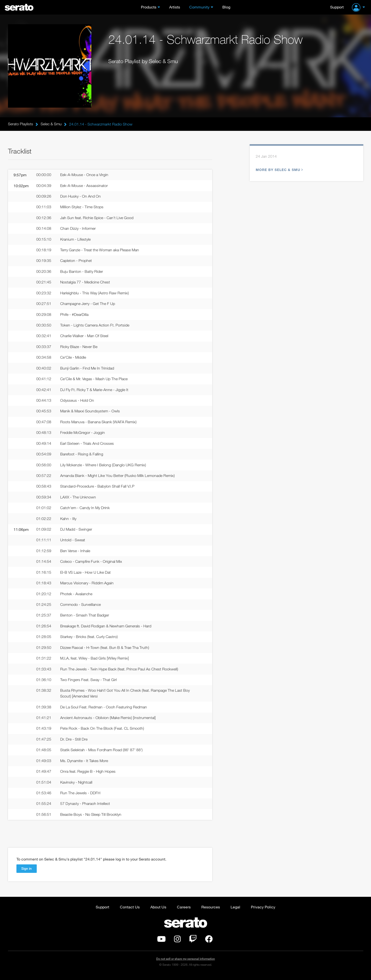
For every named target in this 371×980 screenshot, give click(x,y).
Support (337, 7)
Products (149, 7)
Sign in (27, 874)
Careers (184, 912)
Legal (235, 912)
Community (199, 7)
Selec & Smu (51, 124)
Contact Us (130, 912)
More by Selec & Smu (279, 170)
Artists (175, 7)
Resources (211, 912)
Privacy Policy (263, 912)
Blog (226, 7)
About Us (158, 912)
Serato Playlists (21, 124)
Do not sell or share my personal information (185, 964)
